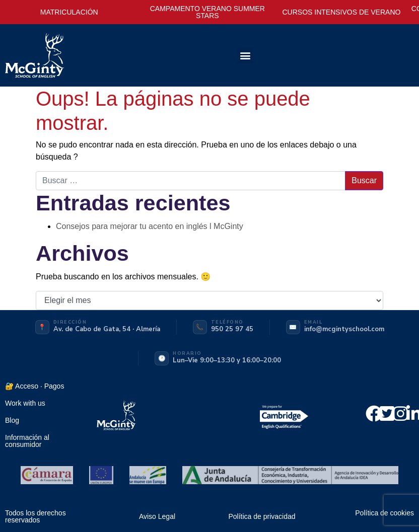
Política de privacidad (262, 516)
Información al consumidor (27, 441)
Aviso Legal (157, 516)
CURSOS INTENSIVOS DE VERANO (341, 12)
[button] (245, 56)
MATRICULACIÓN (69, 12)
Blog (12, 420)
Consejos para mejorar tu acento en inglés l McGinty (150, 226)
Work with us (25, 403)
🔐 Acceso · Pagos (34, 386)
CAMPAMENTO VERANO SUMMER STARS (207, 12)
